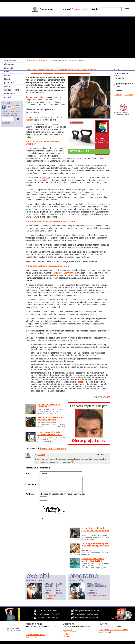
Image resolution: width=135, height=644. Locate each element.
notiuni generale (94, 584)
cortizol (82, 382)
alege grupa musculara (50, 597)
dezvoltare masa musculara (81, 73)
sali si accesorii (12, 90)
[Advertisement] (39, 538)
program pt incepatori (96, 586)
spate (58, 588)
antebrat (48, 586)
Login (57, 9)
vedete (7, 86)
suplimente (9, 94)
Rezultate (118, 95)
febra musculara (59, 73)
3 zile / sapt (92, 593)
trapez (58, 590)
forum (7, 79)
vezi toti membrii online (35, 635)
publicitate (67, 634)
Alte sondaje (129, 95)
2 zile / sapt (92, 590)
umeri (47, 593)
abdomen (49, 584)
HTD (88, 626)
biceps (47, 588)
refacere (69, 73)
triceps (59, 593)
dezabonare (6, 123)
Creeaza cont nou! (79, 9)
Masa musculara (48, 73)
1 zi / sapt (91, 588)
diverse (8, 75)
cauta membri (32, 637)
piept (58, 586)
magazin (8, 97)
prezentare (67, 630)
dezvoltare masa (37, 73)
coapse (48, 590)
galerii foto (9, 83)
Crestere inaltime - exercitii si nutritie (113, 630)
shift (108, 397)
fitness (7, 72)
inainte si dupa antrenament (64, 273)
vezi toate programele (98, 596)
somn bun (46, 177)
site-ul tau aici (105, 632)
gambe (59, 584)
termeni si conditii (70, 632)
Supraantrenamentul (34, 97)
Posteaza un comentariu (53, 448)
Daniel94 (41, 455)
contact (66, 636)
